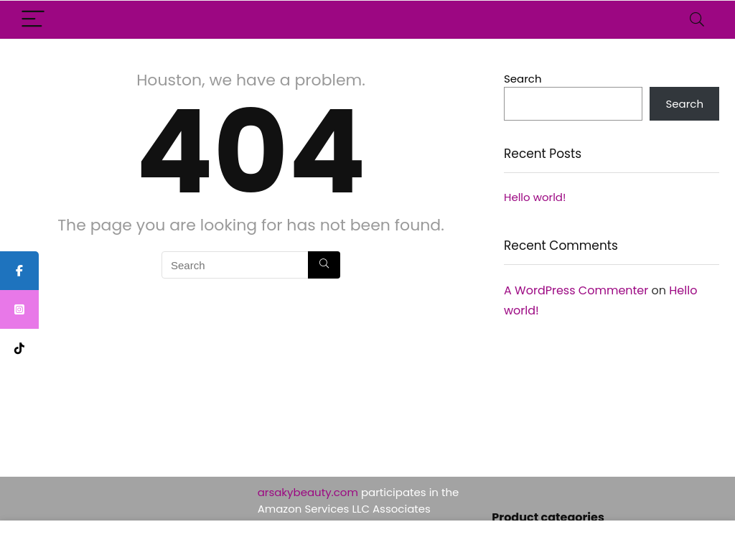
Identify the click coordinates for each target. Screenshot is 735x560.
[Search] (697, 20)
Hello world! (535, 197)
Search (523, 79)
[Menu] (33, 20)
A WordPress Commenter (576, 290)
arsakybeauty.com (308, 492)
